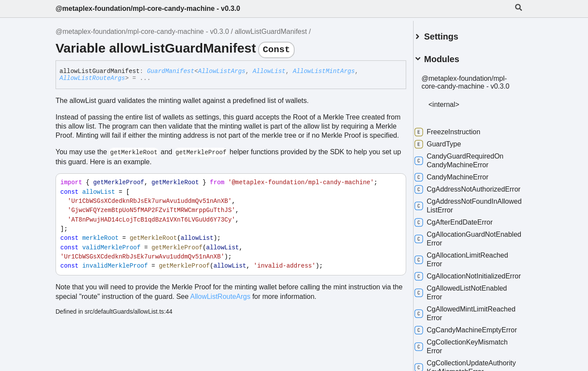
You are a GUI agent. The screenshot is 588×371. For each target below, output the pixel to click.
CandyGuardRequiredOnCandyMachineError (469, 165)
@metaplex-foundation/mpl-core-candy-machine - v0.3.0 (148, 8)
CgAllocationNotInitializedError (470, 293)
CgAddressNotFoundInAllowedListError (466, 219)
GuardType (448, 149)
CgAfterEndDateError (464, 235)
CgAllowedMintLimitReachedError (462, 335)
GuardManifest (171, 71)
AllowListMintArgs (324, 71)
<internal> (454, 109)
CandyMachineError (462, 182)
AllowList (269, 71)
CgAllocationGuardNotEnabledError (465, 252)
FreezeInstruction (458, 136)
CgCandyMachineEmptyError (468, 356)
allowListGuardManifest (271, 31)
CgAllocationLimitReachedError (472, 273)
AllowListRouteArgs (92, 78)
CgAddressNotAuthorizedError (470, 198)
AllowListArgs (222, 71)
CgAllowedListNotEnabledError (471, 314)
